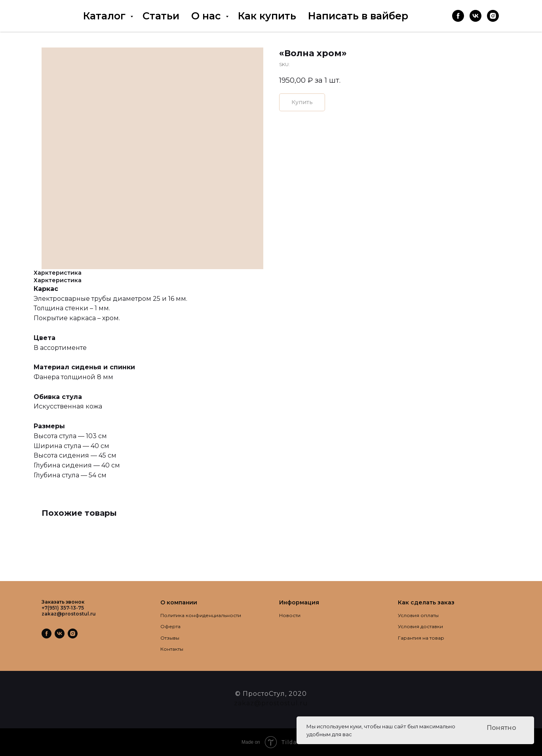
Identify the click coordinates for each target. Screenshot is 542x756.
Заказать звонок (63, 602)
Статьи (161, 16)
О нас (207, 16)
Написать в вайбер (358, 16)
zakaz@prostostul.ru (271, 703)
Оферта (170, 626)
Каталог (106, 16)
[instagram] (493, 16)
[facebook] (458, 16)
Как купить (267, 16)
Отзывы (170, 638)
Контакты (172, 649)
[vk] (475, 16)
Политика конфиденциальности (201, 615)
